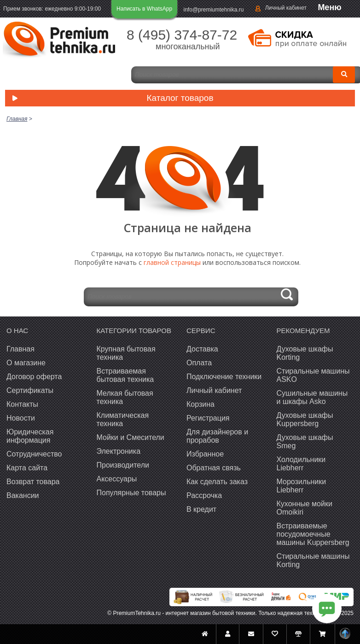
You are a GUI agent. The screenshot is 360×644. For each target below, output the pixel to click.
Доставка (202, 349)
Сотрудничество (34, 454)
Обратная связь (214, 468)
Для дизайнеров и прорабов (217, 436)
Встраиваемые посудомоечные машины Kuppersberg (313, 534)
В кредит (201, 509)
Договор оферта (34, 377)
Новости (21, 418)
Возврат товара (33, 482)
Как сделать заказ (217, 482)
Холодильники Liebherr (301, 464)
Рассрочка (204, 495)
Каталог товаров (111, 99)
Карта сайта (27, 468)
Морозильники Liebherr (302, 486)
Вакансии (23, 495)
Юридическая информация (30, 436)
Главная (20, 349)
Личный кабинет (286, 8)
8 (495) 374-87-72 (182, 35)
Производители (123, 465)
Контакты (22, 404)
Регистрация (208, 418)
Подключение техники (224, 377)
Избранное (205, 454)
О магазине (26, 363)
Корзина (200, 404)
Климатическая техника (123, 419)
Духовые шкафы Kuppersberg (305, 419)
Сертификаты (30, 390)
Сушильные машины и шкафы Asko (312, 397)
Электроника (119, 451)
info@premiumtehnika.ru (214, 10)
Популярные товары (131, 493)
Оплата (199, 363)
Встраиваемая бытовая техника (125, 375)
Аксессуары (117, 479)
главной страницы (172, 262)
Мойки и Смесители (131, 437)
